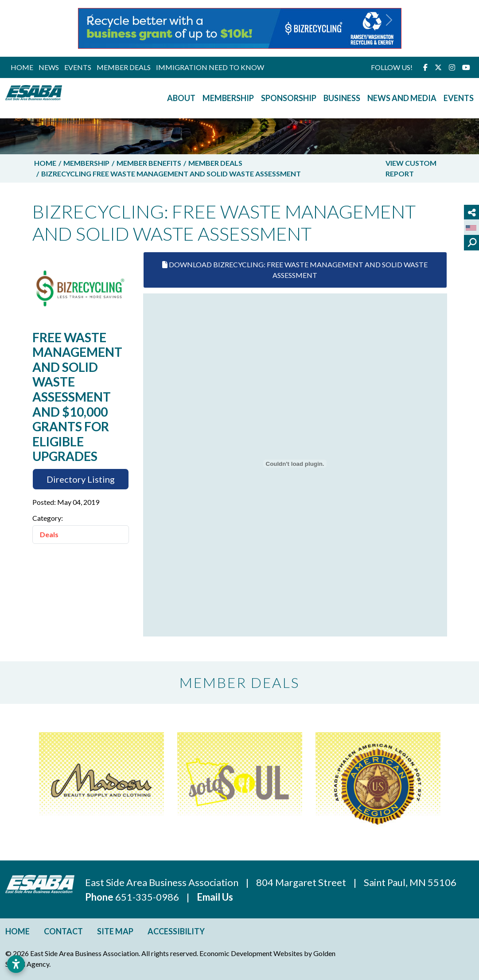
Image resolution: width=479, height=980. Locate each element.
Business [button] (342, 98)
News (49, 67)
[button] (90, 28)
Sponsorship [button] (289, 98)
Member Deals (124, 67)
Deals (49, 534)
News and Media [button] (402, 98)
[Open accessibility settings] (16, 964)
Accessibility (176, 931)
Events (78, 67)
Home (22, 67)
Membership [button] (228, 98)
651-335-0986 (148, 897)
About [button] (181, 98)
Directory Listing (81, 479)
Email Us (215, 897)
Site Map (115, 931)
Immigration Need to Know (210, 67)
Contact (63, 931)
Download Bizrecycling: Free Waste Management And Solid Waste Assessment (295, 270)
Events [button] (459, 98)
